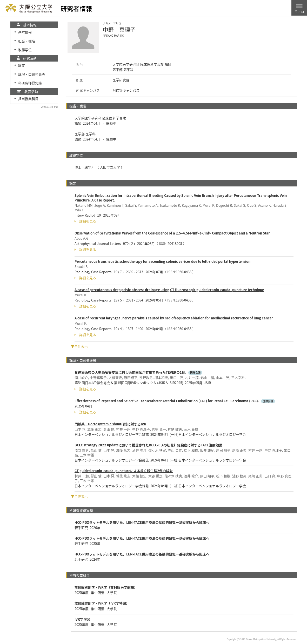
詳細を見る (85, 221)
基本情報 (25, 32)
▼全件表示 (79, 346)
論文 (22, 65)
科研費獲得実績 (30, 83)
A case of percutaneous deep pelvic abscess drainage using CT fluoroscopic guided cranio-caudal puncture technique (169, 290)
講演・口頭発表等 (32, 74)
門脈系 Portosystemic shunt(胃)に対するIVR (110, 424)
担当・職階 (27, 41)
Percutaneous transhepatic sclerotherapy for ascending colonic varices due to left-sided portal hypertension (162, 261)
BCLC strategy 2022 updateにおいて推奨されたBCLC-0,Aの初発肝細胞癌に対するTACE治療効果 (148, 445)
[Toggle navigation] (299, 8)
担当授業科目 (28, 99)
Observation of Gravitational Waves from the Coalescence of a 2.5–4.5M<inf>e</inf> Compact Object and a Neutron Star (172, 233)
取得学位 (25, 50)
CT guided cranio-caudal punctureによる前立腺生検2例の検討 (124, 471)
